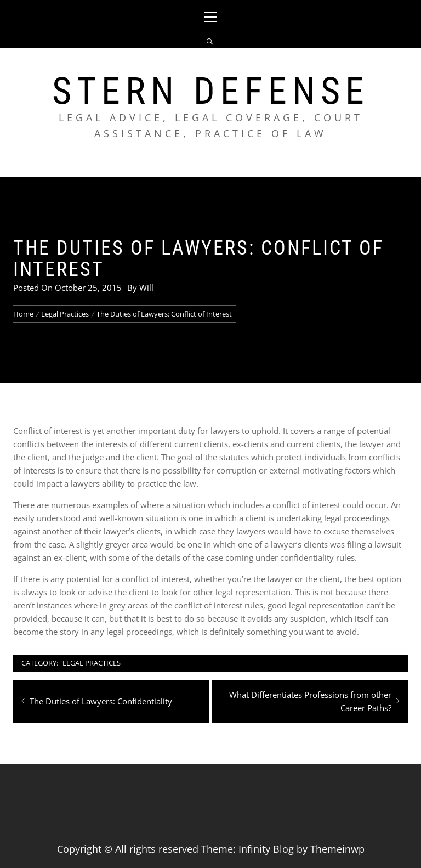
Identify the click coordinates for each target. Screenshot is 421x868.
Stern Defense (211, 91)
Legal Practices (92, 663)
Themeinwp (337, 849)
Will (146, 288)
